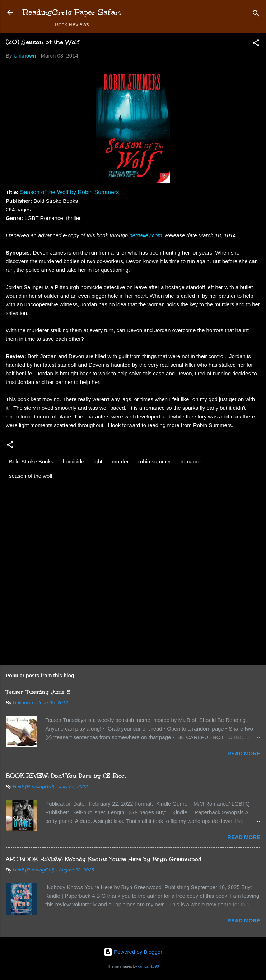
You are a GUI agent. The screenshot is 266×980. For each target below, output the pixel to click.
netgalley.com (146, 235)
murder (120, 461)
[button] (256, 44)
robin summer (155, 461)
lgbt (98, 461)
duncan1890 (149, 966)
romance (191, 461)
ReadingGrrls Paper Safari (72, 12)
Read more (244, 753)
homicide (74, 461)
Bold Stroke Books (31, 461)
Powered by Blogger (133, 952)
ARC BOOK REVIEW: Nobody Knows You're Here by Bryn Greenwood (104, 859)
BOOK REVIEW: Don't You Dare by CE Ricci (66, 776)
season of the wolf (31, 476)
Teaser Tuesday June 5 (38, 692)
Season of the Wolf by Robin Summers (69, 192)
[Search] (256, 15)
